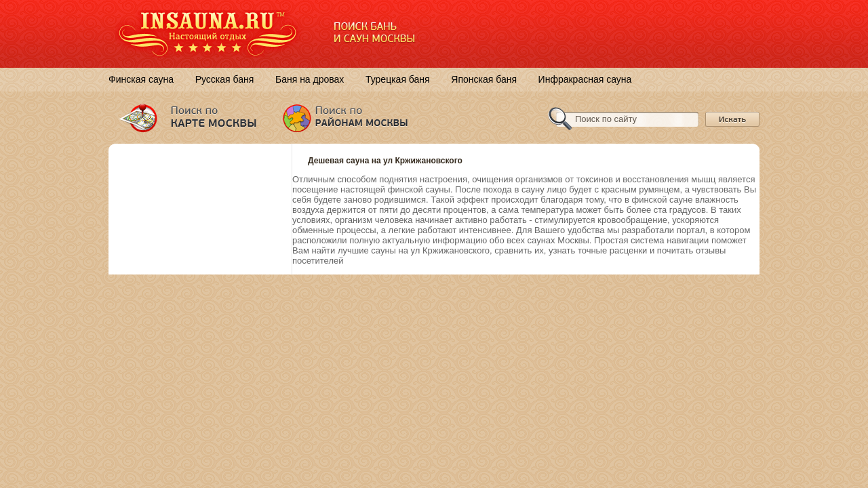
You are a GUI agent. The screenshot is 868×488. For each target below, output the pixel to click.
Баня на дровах (310, 79)
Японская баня (484, 79)
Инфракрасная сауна (585, 79)
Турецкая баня (398, 79)
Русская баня (225, 79)
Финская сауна (141, 79)
